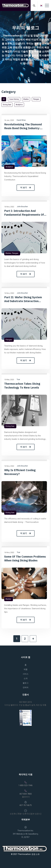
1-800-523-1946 (26, 785)
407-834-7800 (26, 794)
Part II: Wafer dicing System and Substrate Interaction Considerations (23, 299)
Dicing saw (7, 105)
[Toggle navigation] (47, 5)
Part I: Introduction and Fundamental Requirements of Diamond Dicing (24, 213)
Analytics (19, 105)
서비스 (26, 674)
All (4, 99)
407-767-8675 (26, 805)
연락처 (26, 687)
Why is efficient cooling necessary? (20, 472)
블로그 (26, 683)
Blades (26, 99)
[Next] (33, 639)
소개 (26, 678)
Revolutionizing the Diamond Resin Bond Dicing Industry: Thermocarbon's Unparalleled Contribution (23, 126)
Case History (14, 99)
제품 (26, 669)
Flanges (36, 99)
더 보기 (26, 188)
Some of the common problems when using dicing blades (25, 558)
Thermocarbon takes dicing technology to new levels (22, 386)
